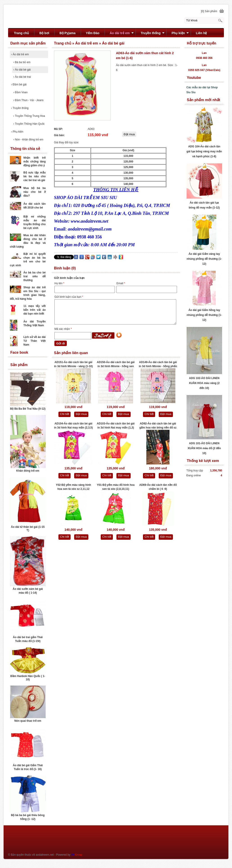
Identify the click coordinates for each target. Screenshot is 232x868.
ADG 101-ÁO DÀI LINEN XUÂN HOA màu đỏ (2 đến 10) (204, 448)
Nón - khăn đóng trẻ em (28, 140)
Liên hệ (201, 33)
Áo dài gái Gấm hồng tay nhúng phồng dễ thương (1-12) (204, 315)
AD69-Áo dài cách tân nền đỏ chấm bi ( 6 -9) (158, 487)
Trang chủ (21, 33)
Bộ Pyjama (68, 33)
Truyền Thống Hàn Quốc (29, 124)
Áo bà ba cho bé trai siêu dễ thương (35, 276)
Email (121, 283)
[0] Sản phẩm (209, 11)
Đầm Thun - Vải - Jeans (28, 100)
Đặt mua (81, 414)
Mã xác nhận (63, 329)
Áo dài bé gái (22, 70)
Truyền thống (20, 108)
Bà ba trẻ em (22, 62)
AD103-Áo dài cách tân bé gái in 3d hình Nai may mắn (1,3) (116, 426)
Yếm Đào (93, 33)
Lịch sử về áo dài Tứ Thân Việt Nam (35, 341)
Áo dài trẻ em (20, 54)
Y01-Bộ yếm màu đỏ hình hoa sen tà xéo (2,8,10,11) (116, 487)
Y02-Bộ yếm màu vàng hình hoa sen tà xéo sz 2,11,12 (73, 487)
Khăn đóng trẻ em (28, 471)
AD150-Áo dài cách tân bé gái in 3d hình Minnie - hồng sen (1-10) (116, 365)
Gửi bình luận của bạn (69, 297)
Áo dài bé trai (22, 77)
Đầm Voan (20, 92)
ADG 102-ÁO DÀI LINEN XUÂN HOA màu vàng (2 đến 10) (204, 383)
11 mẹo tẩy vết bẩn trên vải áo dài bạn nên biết (35, 310)
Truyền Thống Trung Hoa (29, 116)
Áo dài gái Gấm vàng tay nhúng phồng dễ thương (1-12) (204, 259)
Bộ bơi (44, 33)
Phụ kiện (17, 132)
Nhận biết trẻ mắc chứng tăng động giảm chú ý (35, 162)
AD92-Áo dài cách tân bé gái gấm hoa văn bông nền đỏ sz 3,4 (158, 426)
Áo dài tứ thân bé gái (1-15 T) (28, 529)
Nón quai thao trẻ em (28, 721)
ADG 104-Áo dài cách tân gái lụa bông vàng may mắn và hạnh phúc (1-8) (204, 151)
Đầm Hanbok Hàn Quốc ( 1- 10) (28, 678)
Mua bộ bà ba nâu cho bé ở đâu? (35, 192)
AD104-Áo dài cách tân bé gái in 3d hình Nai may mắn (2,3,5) (73, 426)
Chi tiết (65, 414)
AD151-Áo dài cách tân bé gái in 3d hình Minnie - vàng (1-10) (73, 364)
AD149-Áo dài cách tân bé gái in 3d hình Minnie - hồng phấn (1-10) (158, 365)
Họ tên (59, 283)
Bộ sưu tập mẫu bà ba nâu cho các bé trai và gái (35, 176)
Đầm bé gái (19, 84)
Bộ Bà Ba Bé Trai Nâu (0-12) (28, 409)
